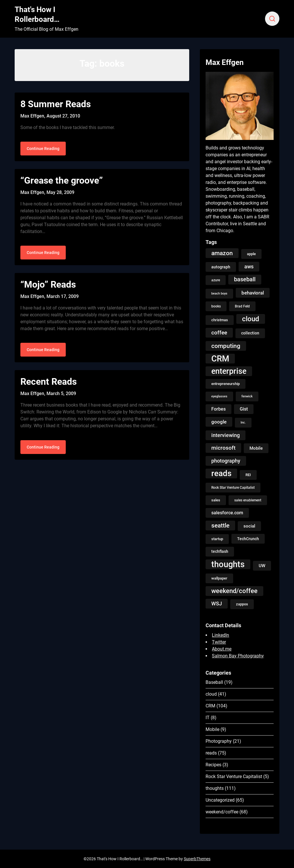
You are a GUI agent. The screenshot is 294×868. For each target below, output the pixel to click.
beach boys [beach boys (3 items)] (219, 293)
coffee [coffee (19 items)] (219, 333)
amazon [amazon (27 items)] (222, 253)
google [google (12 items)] (219, 422)
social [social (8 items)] (249, 526)
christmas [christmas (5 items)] (220, 320)
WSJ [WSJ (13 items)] (217, 604)
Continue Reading (43, 149)
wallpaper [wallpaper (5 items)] (219, 578)
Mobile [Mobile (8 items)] (256, 448)
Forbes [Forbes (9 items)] (218, 409)
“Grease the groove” (62, 181)
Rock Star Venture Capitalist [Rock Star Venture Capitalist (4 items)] (233, 488)
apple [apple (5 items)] (251, 254)
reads (211, 753)
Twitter (219, 642)
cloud (211, 694)
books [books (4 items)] (216, 306)
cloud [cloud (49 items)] (251, 319)
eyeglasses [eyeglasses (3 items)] (219, 396)
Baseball (214, 682)
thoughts (215, 788)
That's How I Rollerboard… (37, 14)
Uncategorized (220, 800)
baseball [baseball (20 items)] (245, 279)
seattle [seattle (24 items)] (220, 526)
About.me (222, 649)
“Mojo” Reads (48, 286)
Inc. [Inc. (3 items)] (243, 423)
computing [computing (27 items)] (226, 346)
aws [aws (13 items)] (249, 267)
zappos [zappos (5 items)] (242, 604)
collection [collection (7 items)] (250, 333)
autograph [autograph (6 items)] (221, 267)
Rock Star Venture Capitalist (234, 776)
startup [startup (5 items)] (217, 539)
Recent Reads (49, 384)
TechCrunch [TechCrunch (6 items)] (248, 539)
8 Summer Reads (56, 104)
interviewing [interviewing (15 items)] (226, 435)
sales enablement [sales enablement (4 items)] (248, 500)
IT (208, 718)
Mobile (212, 729)
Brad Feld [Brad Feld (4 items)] (242, 306)
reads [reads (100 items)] (221, 473)
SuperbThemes (197, 859)
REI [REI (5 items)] (248, 475)
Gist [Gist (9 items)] (244, 409)
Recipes (213, 765)
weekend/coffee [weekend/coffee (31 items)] (234, 591)
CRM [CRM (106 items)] (220, 359)
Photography (219, 741)
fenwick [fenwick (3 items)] (247, 396)
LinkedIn (220, 635)
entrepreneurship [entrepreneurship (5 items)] (226, 384)
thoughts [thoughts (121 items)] (228, 564)
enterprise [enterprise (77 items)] (229, 371)
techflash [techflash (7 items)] (220, 552)
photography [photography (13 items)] (226, 461)
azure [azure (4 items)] (216, 280)
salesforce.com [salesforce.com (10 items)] (227, 513)
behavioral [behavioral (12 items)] (253, 293)
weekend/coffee (222, 812)
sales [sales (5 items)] (216, 500)
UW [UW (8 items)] (262, 566)
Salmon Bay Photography (238, 656)
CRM (210, 706)
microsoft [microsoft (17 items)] (223, 448)
